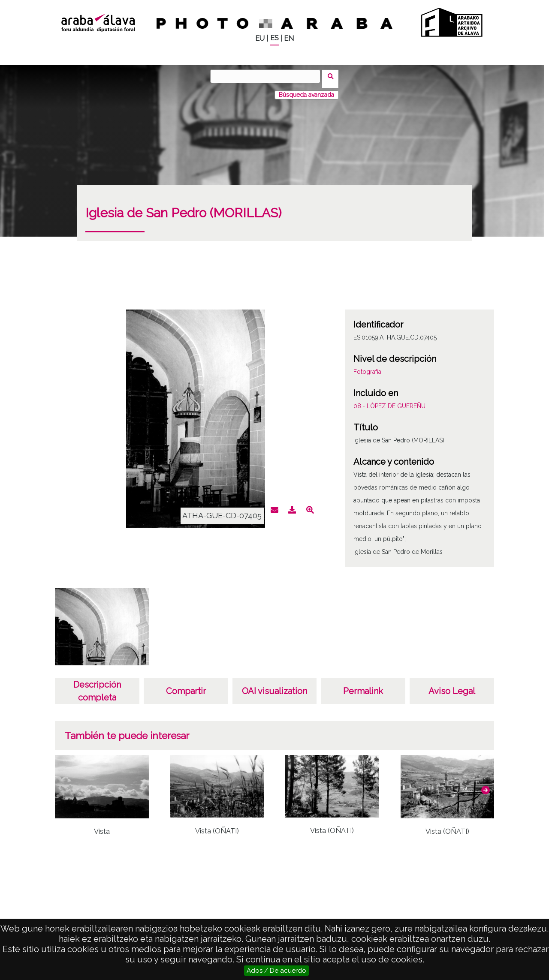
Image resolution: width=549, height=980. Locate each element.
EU (260, 38)
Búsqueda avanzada (306, 90)
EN (289, 38)
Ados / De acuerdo (276, 971)
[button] (486, 785)
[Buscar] (268, 76)
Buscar (333, 76)
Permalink (363, 686)
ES (274, 38)
